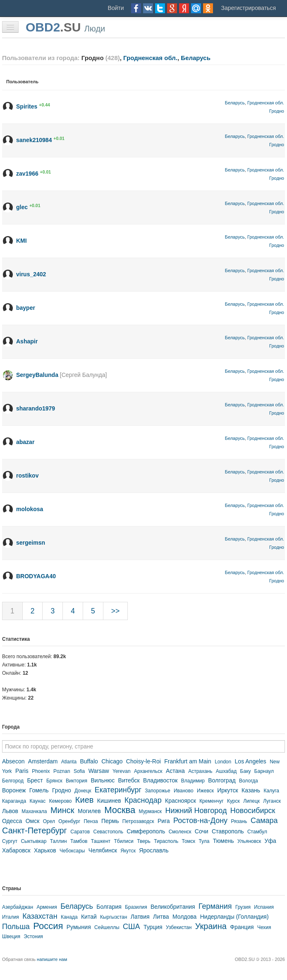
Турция (153, 927)
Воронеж (14, 790)
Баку (246, 771)
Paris (22, 771)
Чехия (264, 927)
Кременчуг (212, 801)
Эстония (33, 937)
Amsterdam (43, 761)
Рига (164, 821)
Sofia (79, 771)
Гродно (277, 111)
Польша (16, 927)
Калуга (271, 791)
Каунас (37, 801)
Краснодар (143, 800)
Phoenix (41, 771)
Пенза (91, 821)
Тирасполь (166, 841)
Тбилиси (123, 841)
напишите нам (52, 959)
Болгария (109, 907)
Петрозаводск (138, 821)
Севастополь (108, 832)
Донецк (83, 791)
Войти (116, 8)
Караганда (14, 801)
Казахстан (40, 916)
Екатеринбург (118, 790)
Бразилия (136, 907)
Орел (49, 821)
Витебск (129, 780)
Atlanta (69, 762)
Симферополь (146, 831)
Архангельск (148, 771)
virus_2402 (31, 274)
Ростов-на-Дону (200, 821)
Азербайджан (18, 907)
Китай (89, 917)
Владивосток (160, 780)
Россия (48, 926)
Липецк (251, 801)
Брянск (54, 781)
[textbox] (143, 746)
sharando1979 (36, 408)
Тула (204, 841)
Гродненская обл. (150, 58)
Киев (85, 800)
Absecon (13, 761)
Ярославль (154, 850)
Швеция (11, 937)
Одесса (12, 821)
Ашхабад (226, 771)
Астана (175, 771)
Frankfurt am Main (188, 761)
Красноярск (181, 801)
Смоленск (180, 832)
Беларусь (196, 58)
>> (115, 611)
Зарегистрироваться (249, 8)
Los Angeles (251, 761)
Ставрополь (228, 831)
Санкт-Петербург (35, 830)
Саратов (80, 832)
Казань (251, 790)
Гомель (39, 790)
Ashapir (27, 341)
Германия (215, 906)
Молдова (185, 917)
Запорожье (157, 791)
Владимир (193, 781)
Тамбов (79, 841)
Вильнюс (103, 780)
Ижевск (205, 791)
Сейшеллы (107, 927)
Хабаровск (16, 850)
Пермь (110, 821)
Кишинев (109, 801)
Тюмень (224, 841)
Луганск (272, 801)
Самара (264, 821)
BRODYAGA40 (36, 576)
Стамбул (257, 832)
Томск (188, 841)
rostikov (27, 476)
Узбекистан (179, 927)
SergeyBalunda (37, 375)
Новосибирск (253, 811)
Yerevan (122, 771)
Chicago (112, 761)
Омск (33, 821)
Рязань (239, 821)
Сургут (10, 841)
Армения (47, 907)
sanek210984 (34, 140)
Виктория (77, 781)
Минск (62, 810)
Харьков (45, 850)
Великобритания (173, 907)
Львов (10, 811)
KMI (22, 241)
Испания (264, 907)
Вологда (249, 781)
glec (22, 207)
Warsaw (99, 771)
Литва (161, 917)
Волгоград (222, 780)
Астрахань (200, 771)
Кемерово (61, 801)
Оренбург (69, 821)
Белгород (13, 781)
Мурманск (150, 811)
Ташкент (101, 841)
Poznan (62, 771)
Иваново (184, 791)
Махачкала (34, 811)
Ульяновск (249, 841)
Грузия (243, 907)
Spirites (27, 106)
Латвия (140, 917)
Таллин (59, 841)
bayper (26, 308)
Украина (211, 926)
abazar (25, 442)
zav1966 (27, 174)
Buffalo (89, 761)
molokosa (30, 509)
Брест (35, 780)
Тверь (144, 841)
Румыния (79, 927)
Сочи (202, 831)
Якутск (128, 851)
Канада (69, 917)
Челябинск (103, 850)
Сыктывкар (33, 841)
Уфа (270, 841)
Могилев (89, 811)
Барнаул (264, 771)
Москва (120, 810)
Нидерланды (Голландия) (234, 917)
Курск (233, 801)
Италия (11, 917)
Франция (242, 927)
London (223, 762)
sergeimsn (31, 543)
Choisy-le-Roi (143, 761)
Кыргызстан (114, 917)
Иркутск (228, 790)
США (132, 927)
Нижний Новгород (196, 811)
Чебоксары (72, 851)
